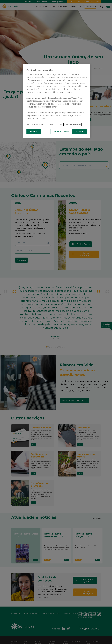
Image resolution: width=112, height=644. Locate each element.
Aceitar (80, 131)
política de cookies (73, 125)
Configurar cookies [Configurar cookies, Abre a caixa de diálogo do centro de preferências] (60, 131)
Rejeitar (34, 131)
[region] (57, 101)
